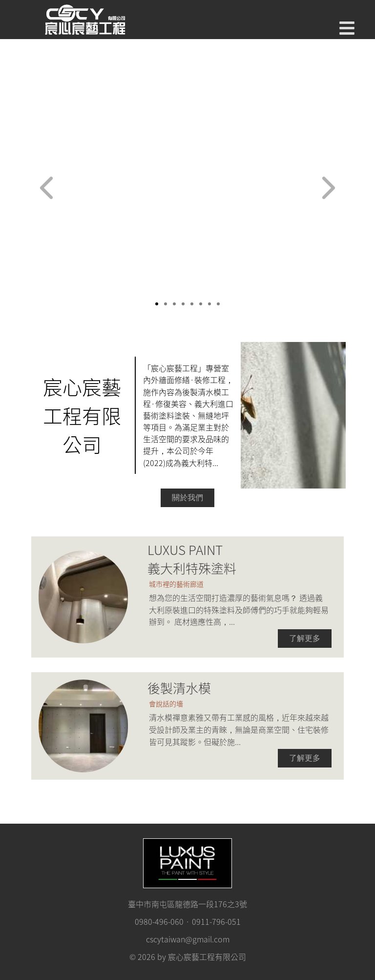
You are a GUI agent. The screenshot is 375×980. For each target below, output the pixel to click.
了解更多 (305, 638)
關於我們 (187, 498)
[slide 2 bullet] (166, 303)
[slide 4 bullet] (183, 303)
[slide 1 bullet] (157, 303)
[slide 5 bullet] (192, 303)
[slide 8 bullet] (218, 303)
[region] (187, 191)
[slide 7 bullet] (209, 303)
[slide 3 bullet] (174, 303)
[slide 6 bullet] (201, 303)
